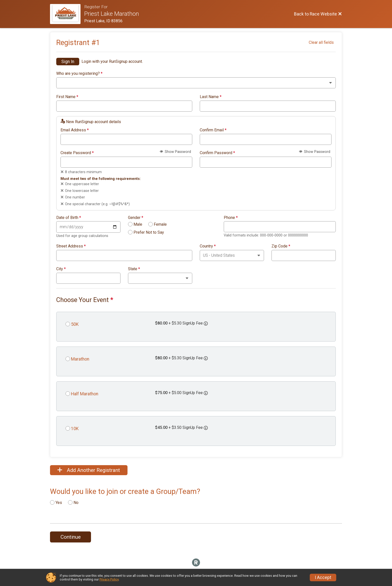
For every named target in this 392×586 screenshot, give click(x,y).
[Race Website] (67, 14)
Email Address (75, 130)
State (134, 269)
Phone (231, 218)
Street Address (71, 246)
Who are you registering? (79, 74)
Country (208, 246)
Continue (71, 537)
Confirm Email (213, 130)
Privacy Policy (109, 579)
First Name (67, 97)
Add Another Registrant (89, 470)
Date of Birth (69, 218)
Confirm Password (217, 153)
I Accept (323, 577)
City (61, 269)
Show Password (175, 152)
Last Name (211, 97)
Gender (136, 218)
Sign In (68, 62)
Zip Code (281, 246)
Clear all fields (321, 42)
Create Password (77, 153)
